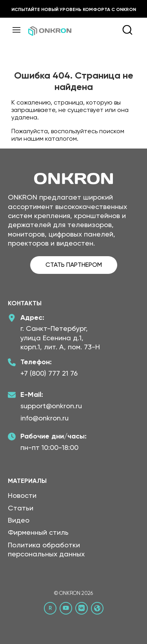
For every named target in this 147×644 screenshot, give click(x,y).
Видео (19, 520)
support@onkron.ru (51, 406)
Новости (22, 495)
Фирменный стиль (38, 532)
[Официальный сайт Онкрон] (97, 608)
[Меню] (16, 30)
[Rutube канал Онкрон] (50, 608)
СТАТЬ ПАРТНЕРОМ (74, 265)
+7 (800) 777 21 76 (49, 373)
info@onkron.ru (44, 418)
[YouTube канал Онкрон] (66, 608)
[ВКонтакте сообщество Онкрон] (82, 608)
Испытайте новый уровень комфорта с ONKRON (74, 9)
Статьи (21, 508)
